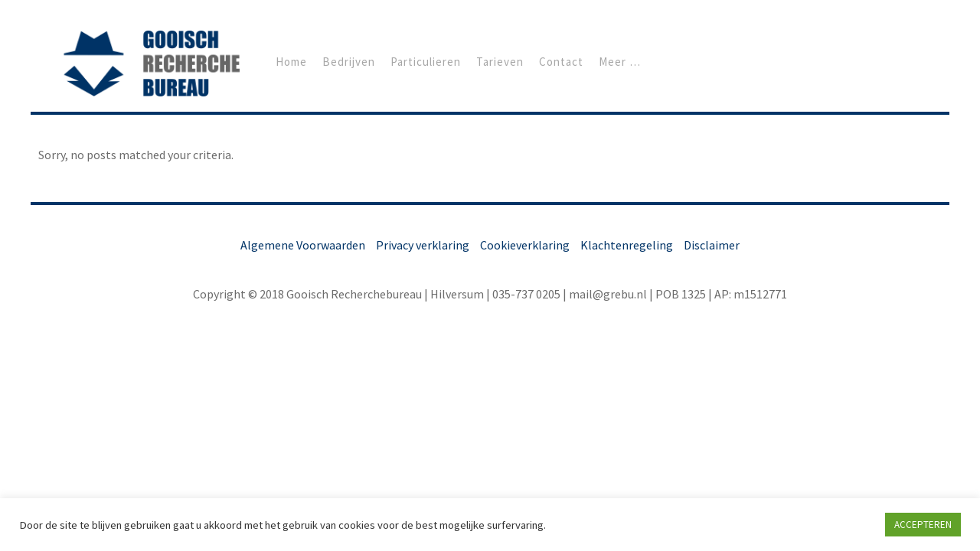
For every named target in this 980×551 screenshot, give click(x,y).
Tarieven (500, 62)
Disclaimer (712, 245)
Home (291, 62)
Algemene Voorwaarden (303, 245)
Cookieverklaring (525, 245)
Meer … (620, 62)
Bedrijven (349, 62)
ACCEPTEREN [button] (923, 525)
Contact (561, 62)
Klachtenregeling (627, 245)
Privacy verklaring (423, 245)
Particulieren (426, 62)
